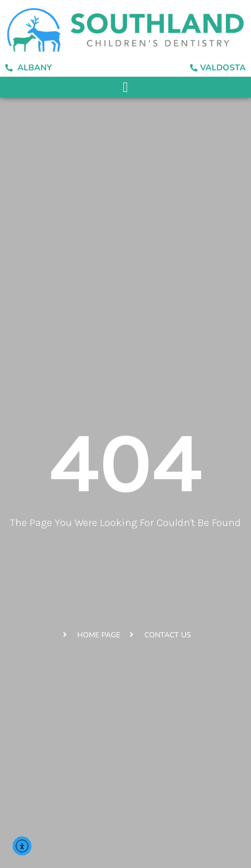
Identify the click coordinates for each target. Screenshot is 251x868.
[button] (125, 87)
